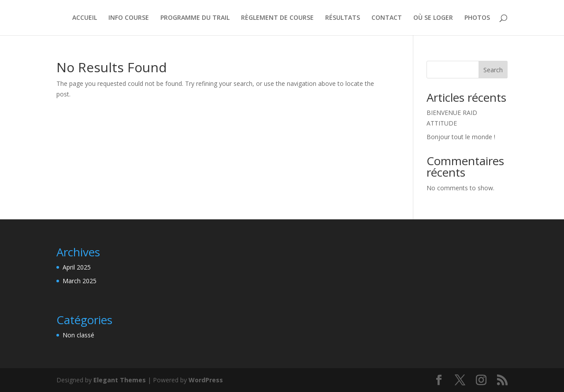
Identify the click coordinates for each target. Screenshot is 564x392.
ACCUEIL (85, 18)
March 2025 (80, 281)
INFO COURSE (129, 18)
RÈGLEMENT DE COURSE (277, 18)
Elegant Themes (120, 380)
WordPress (206, 380)
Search (493, 70)
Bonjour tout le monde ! (461, 137)
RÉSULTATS (343, 18)
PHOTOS (477, 18)
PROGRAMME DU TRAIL (195, 18)
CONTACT (387, 18)
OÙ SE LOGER (433, 18)
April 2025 (77, 267)
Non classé (78, 335)
